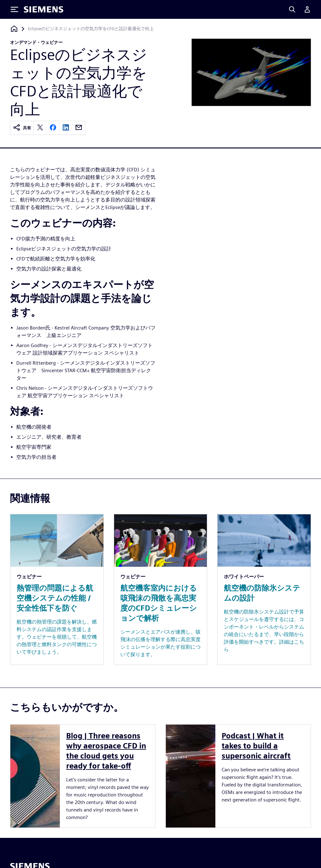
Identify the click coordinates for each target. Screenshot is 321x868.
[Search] (292, 9)
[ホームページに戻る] (14, 29)
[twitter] (40, 128)
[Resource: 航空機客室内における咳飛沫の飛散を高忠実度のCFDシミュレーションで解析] (161, 589)
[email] (79, 128)
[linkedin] (66, 128)
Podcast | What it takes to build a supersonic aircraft (256, 746)
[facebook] (53, 128)
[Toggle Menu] (14, 9)
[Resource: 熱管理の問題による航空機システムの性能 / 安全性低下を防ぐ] (57, 589)
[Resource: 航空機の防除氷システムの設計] (264, 589)
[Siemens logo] (44, 9)
